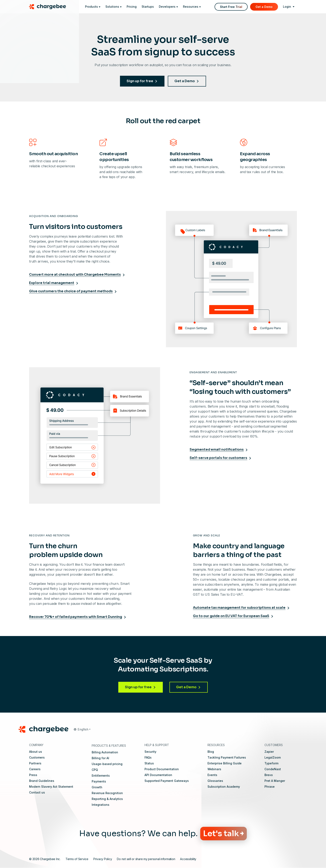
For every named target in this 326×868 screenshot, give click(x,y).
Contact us (37, 792)
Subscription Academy (224, 787)
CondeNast (273, 769)
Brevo (269, 775)
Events (212, 775)
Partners (35, 763)
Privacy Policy (103, 859)
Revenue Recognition (107, 793)
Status (149, 763)
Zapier (269, 752)
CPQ (95, 770)
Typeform (271, 763)
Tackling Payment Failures (227, 757)
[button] (82, 729)
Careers (35, 769)
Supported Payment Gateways (167, 781)
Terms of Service (77, 859)
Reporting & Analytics (107, 799)
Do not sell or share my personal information (146, 859)
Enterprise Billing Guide (225, 763)
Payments (99, 781)
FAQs (148, 757)
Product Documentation (162, 769)
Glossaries (215, 781)
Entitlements (101, 776)
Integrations (101, 805)
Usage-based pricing (107, 764)
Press (33, 775)
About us (36, 752)
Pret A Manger (275, 781)
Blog (211, 752)
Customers (37, 757)
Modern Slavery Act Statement (51, 787)
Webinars (214, 769)
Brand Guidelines (42, 781)
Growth (97, 787)
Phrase (270, 787)
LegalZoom (273, 757)
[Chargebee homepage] (50, 7)
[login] (289, 7)
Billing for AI (100, 758)
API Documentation (158, 775)
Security (150, 752)
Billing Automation (105, 752)
